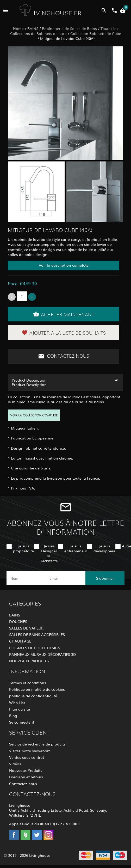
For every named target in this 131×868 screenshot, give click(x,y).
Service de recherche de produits (37, 744)
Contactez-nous (64, 356)
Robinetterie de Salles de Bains (69, 28)
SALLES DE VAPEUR (26, 628)
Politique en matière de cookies (37, 689)
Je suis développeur (104, 548)
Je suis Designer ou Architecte (49, 553)
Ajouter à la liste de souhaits (64, 333)
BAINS (33, 28)
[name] (26, 578)
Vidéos (15, 764)
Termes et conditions (28, 683)
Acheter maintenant (64, 314)
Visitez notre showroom (30, 751)
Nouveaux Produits (26, 770)
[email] (65, 578)
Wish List (17, 702)
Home (18, 28)
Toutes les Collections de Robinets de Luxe (64, 31)
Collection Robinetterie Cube (96, 33)
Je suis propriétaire (23, 548)
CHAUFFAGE (20, 641)
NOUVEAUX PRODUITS (29, 661)
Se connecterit (22, 722)
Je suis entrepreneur (76, 548)
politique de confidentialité (33, 696)
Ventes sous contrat (27, 757)
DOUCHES (18, 621)
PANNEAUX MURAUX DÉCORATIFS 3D (43, 654)
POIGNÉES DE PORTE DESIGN (35, 648)
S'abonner (105, 578)
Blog (13, 716)
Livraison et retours (26, 777)
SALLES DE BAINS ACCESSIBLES (37, 634)
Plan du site (20, 709)
